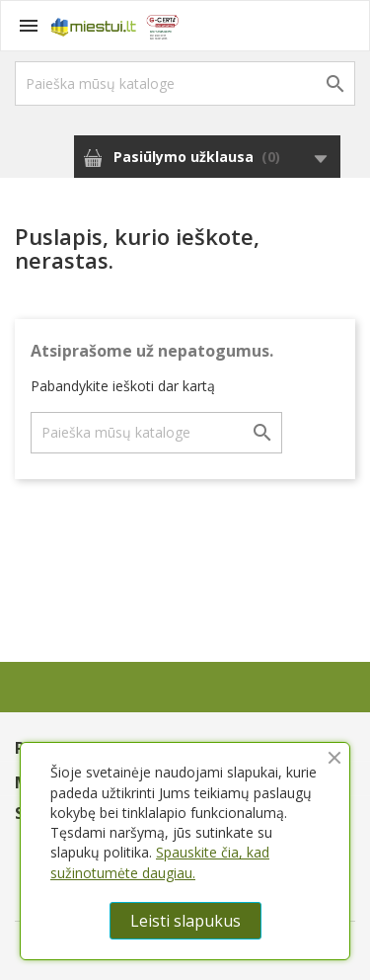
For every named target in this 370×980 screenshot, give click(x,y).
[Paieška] (185, 83)
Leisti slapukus (185, 921)
